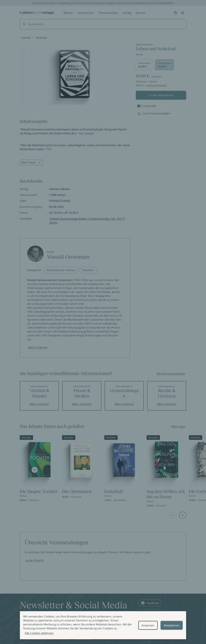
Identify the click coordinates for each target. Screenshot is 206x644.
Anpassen (148, 625)
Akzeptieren (172, 625)
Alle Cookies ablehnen (39, 633)
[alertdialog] (103, 625)
